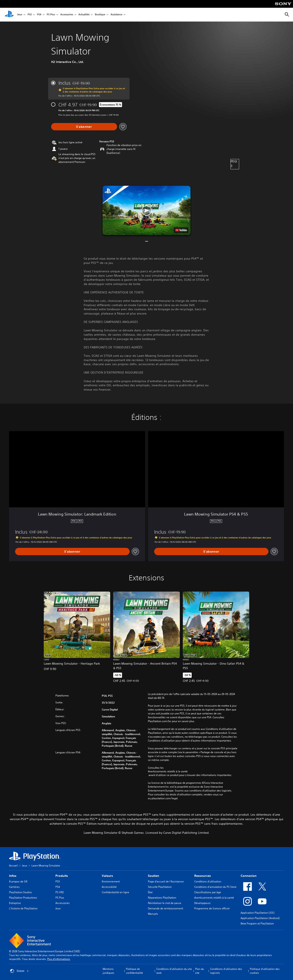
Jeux (20, 15)
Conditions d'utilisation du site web (174, 971)
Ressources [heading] (203, 876)
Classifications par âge (208, 892)
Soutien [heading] (154, 876)
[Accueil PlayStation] (9, 15)
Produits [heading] (62, 876)
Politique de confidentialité (134, 971)
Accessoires (67, 15)
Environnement (111, 881)
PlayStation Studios (20, 892)
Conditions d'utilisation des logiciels (226, 971)
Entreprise (15, 903)
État (150, 892)
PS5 (30, 15)
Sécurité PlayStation (160, 887)
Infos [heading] (13, 876)
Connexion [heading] (249, 876)
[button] (147, 210)
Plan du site (200, 971)
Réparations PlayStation (162, 898)
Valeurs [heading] (107, 876)
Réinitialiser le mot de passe (165, 903)
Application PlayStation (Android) (260, 918)
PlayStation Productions (23, 898)
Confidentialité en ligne (115, 892)
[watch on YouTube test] (181, 230)
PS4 (39, 15)
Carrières (14, 887)
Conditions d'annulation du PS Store (215, 887)
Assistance (116, 15)
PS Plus (51, 15)
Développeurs (202, 903)
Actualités (84, 15)
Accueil (13, 865)
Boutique (100, 15)
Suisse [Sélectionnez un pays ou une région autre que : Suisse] (19, 971)
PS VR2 (60, 892)
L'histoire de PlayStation (23, 908)
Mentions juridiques (108, 971)
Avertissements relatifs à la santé (168, 771)
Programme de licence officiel (212, 908)
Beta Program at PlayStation (257, 923)
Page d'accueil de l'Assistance (166, 881)
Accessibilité (109, 887)
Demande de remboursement (165, 908)
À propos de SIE (18, 881)
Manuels (153, 914)
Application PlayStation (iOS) (258, 913)
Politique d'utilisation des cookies (265, 971)
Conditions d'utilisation (208, 881)
